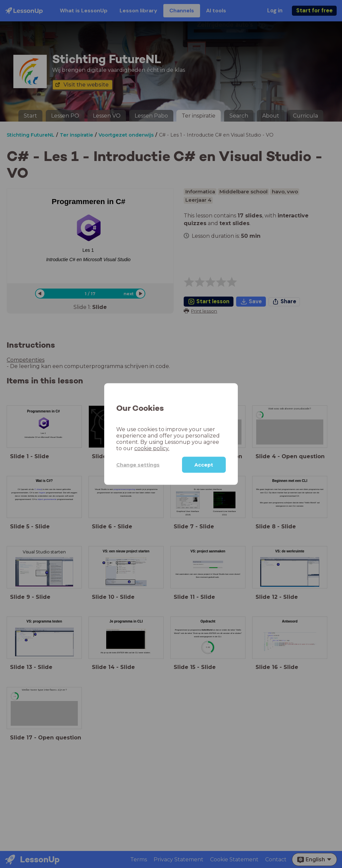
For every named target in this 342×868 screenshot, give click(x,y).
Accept (204, 465)
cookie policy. (152, 448)
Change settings (138, 465)
